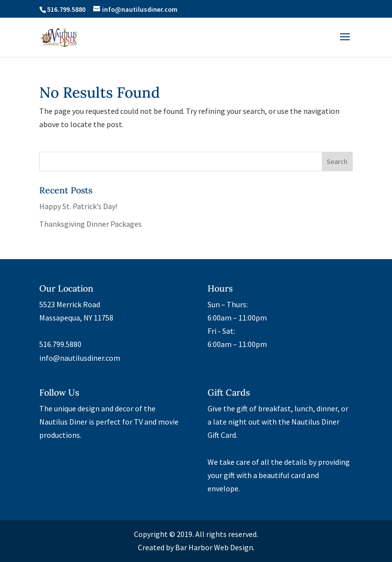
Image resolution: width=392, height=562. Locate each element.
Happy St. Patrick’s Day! (78, 206)
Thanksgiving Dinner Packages (91, 224)
